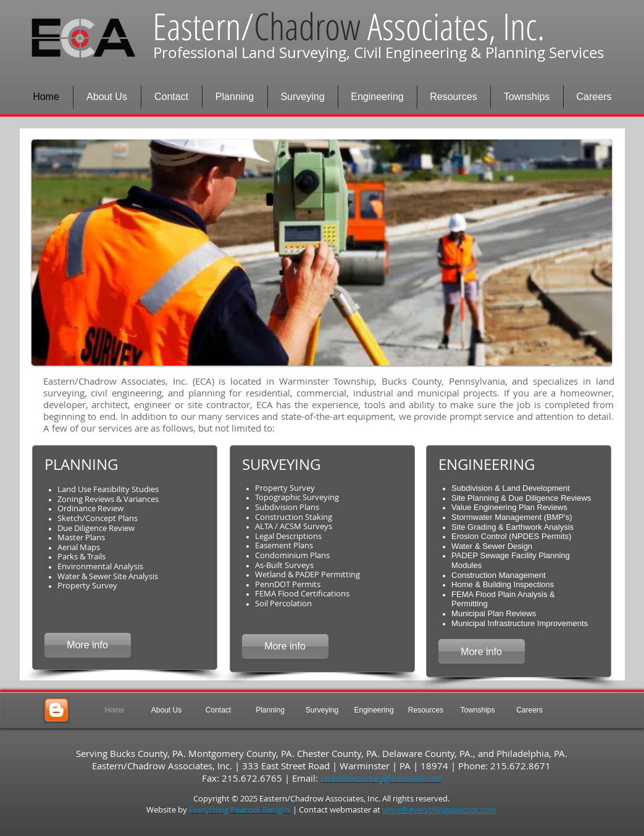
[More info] (88, 645)
